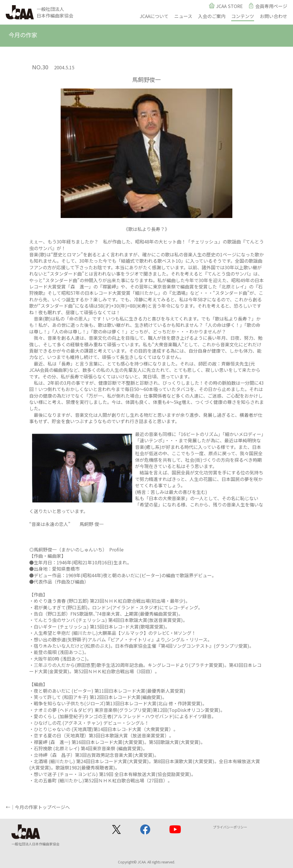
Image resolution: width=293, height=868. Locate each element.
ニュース (183, 16)
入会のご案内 (212, 16)
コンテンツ (243, 16)
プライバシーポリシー (230, 827)
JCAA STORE (229, 6)
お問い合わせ (274, 16)
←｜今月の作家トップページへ (38, 807)
